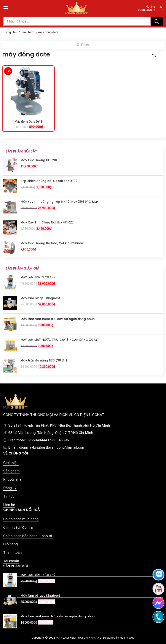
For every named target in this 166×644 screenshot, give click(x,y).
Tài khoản (11, 561)
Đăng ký (10, 488)
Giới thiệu (11, 463)
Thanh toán (12, 552)
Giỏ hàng (10, 544)
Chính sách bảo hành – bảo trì (28, 536)
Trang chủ (10, 32)
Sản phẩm (27, 32)
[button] (83, 45)
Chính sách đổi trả (18, 527)
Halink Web (127, 638)
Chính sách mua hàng (21, 519)
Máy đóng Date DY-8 (29, 122)
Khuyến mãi (13, 479)
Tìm (157, 21)
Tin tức (9, 496)
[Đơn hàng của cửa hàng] (154, 55)
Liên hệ (9, 505)
